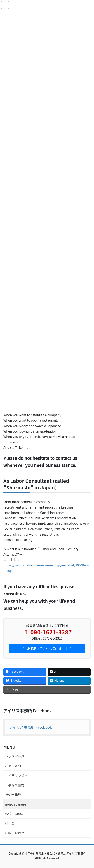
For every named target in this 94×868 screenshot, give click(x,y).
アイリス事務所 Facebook (28, 710)
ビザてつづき (18, 775)
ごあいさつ (13, 766)
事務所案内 (16, 785)
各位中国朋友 (15, 814)
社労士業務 (13, 795)
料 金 (10, 823)
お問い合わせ (15, 833)
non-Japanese (16, 804)
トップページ (15, 756)
